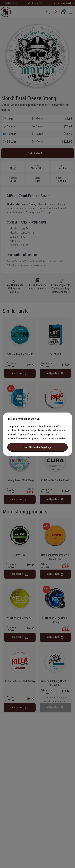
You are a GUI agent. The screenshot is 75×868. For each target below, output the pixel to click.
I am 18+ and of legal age (37, 447)
